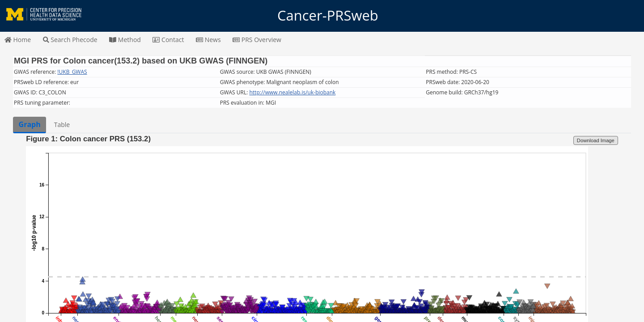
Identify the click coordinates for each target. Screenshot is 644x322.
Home (18, 40)
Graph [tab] (30, 124)
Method (125, 40)
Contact (168, 40)
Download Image (596, 140)
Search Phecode (70, 40)
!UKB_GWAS (72, 72)
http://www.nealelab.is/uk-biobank (292, 92)
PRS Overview (257, 40)
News (208, 40)
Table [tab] (62, 125)
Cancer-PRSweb (322, 16)
